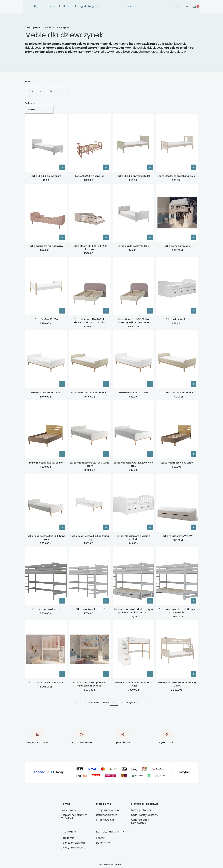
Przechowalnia (105, 820)
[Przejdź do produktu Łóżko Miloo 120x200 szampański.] (90, 359)
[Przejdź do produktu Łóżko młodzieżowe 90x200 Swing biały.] (90, 503)
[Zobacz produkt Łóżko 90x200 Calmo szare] (62, 167)
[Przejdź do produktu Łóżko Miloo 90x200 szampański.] (177, 359)
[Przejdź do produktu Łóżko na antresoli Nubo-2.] (90, 576)
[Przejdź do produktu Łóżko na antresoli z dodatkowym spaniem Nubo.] (177, 576)
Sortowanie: (31, 103)
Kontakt (101, 838)
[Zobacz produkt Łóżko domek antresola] (194, 237)
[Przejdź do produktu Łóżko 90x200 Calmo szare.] (46, 143)
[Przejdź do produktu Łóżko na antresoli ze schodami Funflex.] (133, 649)
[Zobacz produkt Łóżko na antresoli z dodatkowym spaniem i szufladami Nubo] (150, 601)
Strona (106, 703)
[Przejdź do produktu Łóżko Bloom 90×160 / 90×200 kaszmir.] (90, 213)
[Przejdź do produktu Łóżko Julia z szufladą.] (177, 286)
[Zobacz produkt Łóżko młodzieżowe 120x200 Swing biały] (150, 454)
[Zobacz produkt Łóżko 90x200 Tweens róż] (106, 167)
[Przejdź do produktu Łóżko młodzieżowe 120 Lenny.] (46, 429)
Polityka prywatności (74, 843)
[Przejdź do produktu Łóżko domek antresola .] (177, 213)
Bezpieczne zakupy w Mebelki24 (74, 817)
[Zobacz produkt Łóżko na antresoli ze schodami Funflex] (150, 674)
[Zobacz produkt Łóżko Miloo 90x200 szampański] (194, 384)
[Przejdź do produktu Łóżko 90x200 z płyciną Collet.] (133, 143)
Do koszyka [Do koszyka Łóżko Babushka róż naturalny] (62, 237)
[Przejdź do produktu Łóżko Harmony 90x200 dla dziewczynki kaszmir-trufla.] (133, 286)
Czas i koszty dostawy (145, 815)
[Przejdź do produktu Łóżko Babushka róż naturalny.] (46, 213)
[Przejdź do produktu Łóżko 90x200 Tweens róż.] (90, 143)
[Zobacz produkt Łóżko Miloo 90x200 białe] (150, 384)
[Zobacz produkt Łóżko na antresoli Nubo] (62, 601)
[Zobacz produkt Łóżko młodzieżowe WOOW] (194, 527)
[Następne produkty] (132, 703)
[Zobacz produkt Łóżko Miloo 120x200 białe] (62, 384)
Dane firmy (103, 843)
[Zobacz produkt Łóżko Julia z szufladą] (194, 311)
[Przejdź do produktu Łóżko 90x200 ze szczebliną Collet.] (177, 143)
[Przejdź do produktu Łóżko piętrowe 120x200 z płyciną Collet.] (177, 649)
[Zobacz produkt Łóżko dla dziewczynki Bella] (150, 237)
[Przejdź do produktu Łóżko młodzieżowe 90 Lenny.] (177, 429)
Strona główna (33, 27)
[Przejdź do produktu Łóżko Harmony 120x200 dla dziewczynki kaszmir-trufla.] (90, 286)
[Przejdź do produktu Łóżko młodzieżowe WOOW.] (177, 503)
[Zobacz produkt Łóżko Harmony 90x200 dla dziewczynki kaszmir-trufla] (150, 311)
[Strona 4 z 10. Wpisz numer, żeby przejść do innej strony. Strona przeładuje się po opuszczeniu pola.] (114, 703)
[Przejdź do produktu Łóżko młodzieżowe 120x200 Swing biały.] (133, 429)
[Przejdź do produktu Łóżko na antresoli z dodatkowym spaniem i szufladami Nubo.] (133, 576)
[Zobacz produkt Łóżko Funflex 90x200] (62, 311)
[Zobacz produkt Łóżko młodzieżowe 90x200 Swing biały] (106, 527)
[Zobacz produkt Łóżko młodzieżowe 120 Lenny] (62, 454)
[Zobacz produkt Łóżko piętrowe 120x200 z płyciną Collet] (194, 674)
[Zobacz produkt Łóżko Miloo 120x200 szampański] (106, 384)
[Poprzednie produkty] (92, 703)
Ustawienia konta (107, 815)
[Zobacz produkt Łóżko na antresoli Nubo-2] (106, 601)
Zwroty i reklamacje (73, 848)
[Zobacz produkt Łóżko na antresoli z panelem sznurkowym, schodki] (106, 674)
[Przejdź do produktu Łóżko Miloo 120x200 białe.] (46, 359)
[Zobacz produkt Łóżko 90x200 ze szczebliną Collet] (194, 167)
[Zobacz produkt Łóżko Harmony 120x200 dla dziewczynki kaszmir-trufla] (106, 311)
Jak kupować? (70, 810)
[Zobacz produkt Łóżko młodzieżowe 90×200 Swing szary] (62, 527)
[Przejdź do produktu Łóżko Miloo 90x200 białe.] (133, 359)
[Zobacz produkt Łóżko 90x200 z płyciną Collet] (150, 167)
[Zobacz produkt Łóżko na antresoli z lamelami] (62, 674)
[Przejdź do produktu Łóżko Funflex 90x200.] (46, 286)
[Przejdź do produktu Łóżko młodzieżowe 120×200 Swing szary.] (90, 429)
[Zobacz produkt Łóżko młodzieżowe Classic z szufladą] (150, 527)
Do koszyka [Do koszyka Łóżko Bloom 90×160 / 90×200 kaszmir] (106, 237)
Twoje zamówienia (108, 810)
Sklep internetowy (111, 864)
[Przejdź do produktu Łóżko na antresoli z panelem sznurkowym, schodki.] (90, 649)
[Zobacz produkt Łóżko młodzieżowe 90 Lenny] (194, 454)
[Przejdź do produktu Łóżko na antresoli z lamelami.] (46, 649)
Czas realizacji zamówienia (140, 821)
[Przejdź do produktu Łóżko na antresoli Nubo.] (46, 576)
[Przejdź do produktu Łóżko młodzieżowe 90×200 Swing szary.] (46, 503)
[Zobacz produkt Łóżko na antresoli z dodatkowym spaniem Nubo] (194, 601)
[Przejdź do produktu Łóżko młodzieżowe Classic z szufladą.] (133, 503)
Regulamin (68, 838)
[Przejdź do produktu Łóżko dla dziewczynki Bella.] (133, 213)
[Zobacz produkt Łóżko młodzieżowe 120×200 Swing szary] (106, 454)
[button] (178, 7)
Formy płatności (141, 810)
